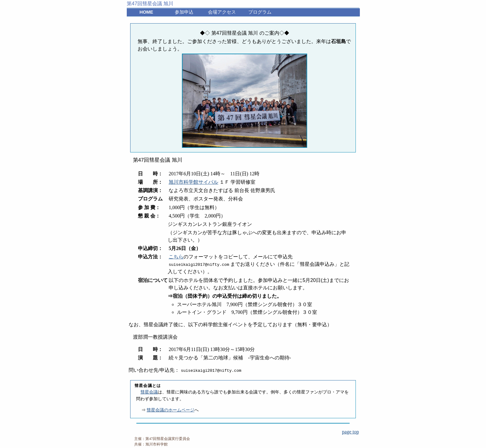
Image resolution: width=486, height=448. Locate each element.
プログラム (260, 12)
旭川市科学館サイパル (193, 182)
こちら (176, 257)
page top (350, 432)
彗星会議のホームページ (170, 410)
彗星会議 (149, 392)
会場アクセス (222, 12)
